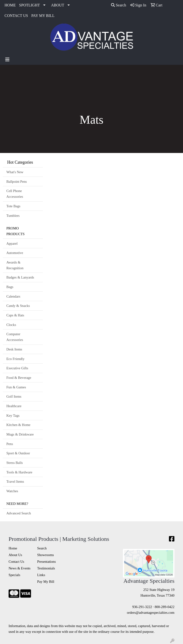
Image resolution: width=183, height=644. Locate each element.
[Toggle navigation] (7, 60)
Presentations (46, 562)
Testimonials (46, 568)
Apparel (12, 243)
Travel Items (15, 482)
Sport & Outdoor (18, 453)
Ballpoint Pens (17, 182)
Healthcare (14, 406)
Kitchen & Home (18, 425)
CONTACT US (16, 16)
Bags (10, 287)
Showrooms (46, 555)
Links (41, 575)
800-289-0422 (165, 607)
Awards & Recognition (15, 265)
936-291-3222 (142, 607)
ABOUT (58, 5)
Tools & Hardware (19, 472)
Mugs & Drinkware (20, 434)
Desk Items (14, 349)
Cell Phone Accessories (15, 194)
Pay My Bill (46, 582)
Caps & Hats (15, 315)
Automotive (15, 253)
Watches (12, 491)
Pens (10, 444)
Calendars (13, 296)
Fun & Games (16, 387)
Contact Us (16, 562)
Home (13, 548)
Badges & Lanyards (20, 277)
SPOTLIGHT (29, 5)
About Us (15, 555)
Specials (14, 575)
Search (119, 5)
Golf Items (14, 396)
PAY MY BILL (43, 16)
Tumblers (13, 216)
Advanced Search (19, 513)
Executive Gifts (17, 368)
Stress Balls (15, 463)
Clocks (11, 325)
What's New (15, 172)
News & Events (20, 568)
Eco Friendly (15, 359)
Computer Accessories (15, 337)
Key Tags (13, 416)
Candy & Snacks (18, 306)
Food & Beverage (19, 378)
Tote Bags (13, 206)
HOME (10, 5)
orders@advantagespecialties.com (151, 613)
